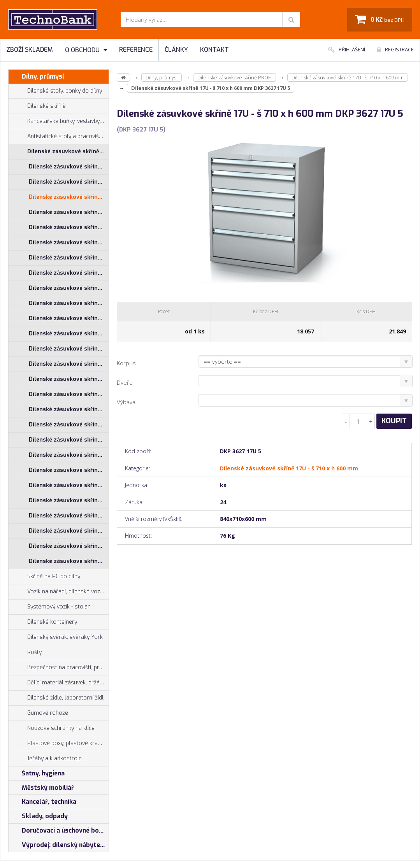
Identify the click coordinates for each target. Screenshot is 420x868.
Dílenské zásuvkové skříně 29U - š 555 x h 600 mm (69, 501)
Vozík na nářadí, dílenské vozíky (58, 592)
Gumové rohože (38, 713)
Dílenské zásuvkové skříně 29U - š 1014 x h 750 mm (69, 485)
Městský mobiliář (41, 788)
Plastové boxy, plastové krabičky (59, 743)
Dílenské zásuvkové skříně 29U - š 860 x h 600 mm (69, 546)
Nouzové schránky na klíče (52, 728)
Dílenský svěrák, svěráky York (56, 637)
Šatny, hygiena (37, 773)
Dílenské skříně (37, 106)
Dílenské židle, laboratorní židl (56, 698)
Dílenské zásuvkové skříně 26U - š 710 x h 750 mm (69, 425)
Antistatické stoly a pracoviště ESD (68, 136)
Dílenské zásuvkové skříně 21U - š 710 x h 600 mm (69, 303)
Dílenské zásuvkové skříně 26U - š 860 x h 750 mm (69, 455)
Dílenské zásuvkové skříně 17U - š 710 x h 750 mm (69, 212)
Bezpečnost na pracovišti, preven (59, 668)
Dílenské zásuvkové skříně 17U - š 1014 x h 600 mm (69, 167)
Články (176, 50)
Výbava (126, 402)
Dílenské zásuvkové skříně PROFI (59, 152)
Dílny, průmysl (37, 77)
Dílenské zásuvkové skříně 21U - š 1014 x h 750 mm (69, 273)
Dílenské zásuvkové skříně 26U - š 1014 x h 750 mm (69, 379)
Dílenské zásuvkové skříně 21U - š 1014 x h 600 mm (69, 258)
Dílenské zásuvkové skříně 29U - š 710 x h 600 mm (69, 516)
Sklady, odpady (38, 816)
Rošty (25, 652)
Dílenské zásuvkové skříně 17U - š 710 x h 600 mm (69, 197)
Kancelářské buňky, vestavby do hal (59, 121)
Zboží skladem (30, 50)
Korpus (126, 363)
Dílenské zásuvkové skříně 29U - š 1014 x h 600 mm (69, 470)
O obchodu (86, 50)
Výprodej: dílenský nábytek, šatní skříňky (59, 845)
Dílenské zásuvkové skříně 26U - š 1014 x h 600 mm (69, 364)
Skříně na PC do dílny (44, 577)
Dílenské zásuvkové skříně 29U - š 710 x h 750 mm (69, 531)
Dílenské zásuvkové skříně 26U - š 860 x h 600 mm (69, 440)
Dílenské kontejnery (43, 622)
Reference (136, 50)
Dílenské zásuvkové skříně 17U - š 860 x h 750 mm (69, 243)
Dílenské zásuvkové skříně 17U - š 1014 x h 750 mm (69, 182)
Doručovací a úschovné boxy (57, 831)
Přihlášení (347, 49)
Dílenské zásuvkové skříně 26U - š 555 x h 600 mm (69, 394)
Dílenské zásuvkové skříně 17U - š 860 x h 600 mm (69, 227)
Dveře (125, 382)
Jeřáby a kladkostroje (45, 759)
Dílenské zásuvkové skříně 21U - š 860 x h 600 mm (69, 334)
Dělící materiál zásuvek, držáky (57, 683)
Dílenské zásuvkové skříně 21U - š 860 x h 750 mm (69, 349)
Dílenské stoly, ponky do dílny (55, 91)
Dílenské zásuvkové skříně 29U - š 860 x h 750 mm (69, 561)
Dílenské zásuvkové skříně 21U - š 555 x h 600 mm (69, 288)
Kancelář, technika (42, 802)
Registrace (395, 49)
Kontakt (214, 50)
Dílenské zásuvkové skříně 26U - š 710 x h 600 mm (69, 409)
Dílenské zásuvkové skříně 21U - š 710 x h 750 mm (69, 318)
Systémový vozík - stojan (50, 607)
